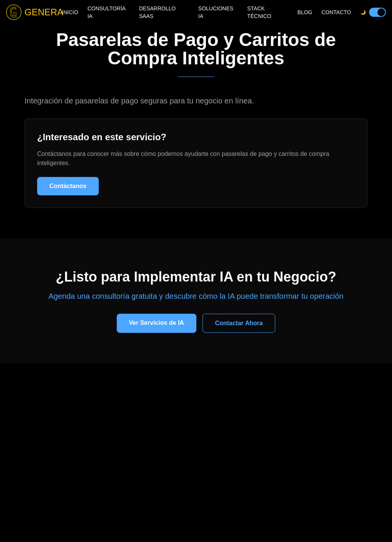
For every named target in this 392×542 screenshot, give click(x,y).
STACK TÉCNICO (259, 12)
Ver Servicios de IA (157, 323)
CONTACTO (336, 12)
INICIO (70, 12)
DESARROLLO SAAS (157, 12)
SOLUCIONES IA (216, 12)
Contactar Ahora (239, 323)
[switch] (377, 12)
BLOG (305, 12)
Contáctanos (68, 186)
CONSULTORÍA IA (106, 12)
